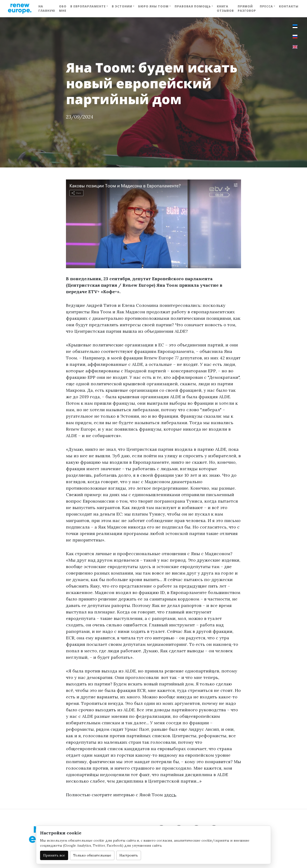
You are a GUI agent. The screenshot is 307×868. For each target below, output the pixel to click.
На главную (47, 9)
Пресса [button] (266, 6)
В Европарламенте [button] (88, 6)
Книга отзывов (225, 9)
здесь (170, 795)
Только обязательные (92, 855)
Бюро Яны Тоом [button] (153, 6)
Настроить (129, 855)
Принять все (54, 855)
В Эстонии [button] (122, 6)
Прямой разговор (247, 9)
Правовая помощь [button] (193, 6)
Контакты (289, 6)
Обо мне (63, 9)
